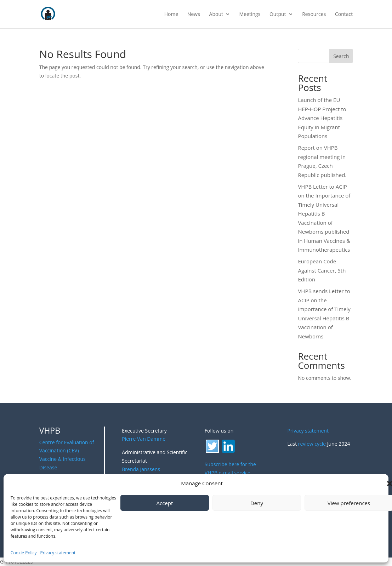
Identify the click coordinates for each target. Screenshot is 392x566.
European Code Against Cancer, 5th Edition (322, 270)
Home (171, 15)
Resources (314, 15)
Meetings (250, 15)
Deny (257, 503)
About (216, 15)
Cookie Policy (24, 553)
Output (278, 15)
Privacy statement (58, 553)
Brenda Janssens (141, 469)
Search (341, 56)
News (194, 15)
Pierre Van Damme (144, 439)
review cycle (312, 444)
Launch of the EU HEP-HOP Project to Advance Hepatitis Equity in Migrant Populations (322, 118)
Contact (344, 15)
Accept (165, 503)
